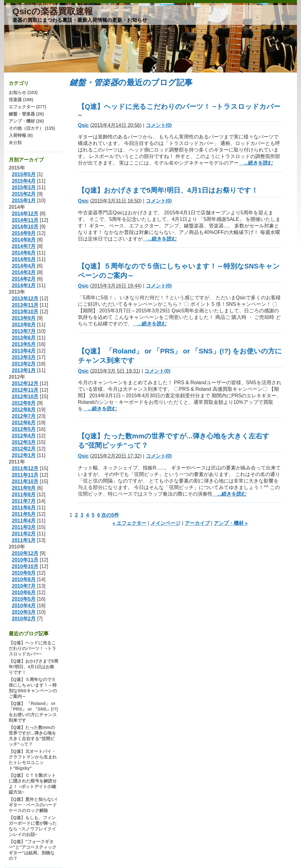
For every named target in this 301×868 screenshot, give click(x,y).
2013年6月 (24, 338)
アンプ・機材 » (231, 523)
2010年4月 (24, 606)
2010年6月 (24, 593)
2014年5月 (24, 259)
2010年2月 (24, 619)
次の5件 (110, 515)
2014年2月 (24, 279)
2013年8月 (24, 325)
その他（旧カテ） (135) (32, 128)
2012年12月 (25, 383)
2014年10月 (25, 227)
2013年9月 (24, 318)
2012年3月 (24, 442)
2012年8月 (24, 410)
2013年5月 (24, 344)
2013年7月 (24, 331)
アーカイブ (197, 523)
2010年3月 (24, 612)
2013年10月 (25, 312)
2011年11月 (25, 475)
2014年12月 (25, 214)
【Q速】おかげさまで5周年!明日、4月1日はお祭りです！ (168, 190)
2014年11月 (25, 220)
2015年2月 (24, 194)
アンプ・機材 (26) (26, 121)
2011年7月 (24, 501)
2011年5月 (24, 514)
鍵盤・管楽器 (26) (26, 114)
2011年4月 (24, 521)
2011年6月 (24, 508)
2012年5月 (24, 429)
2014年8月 (24, 240)
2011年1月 (24, 540)
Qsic (83, 125)
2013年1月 (24, 370)
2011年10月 (25, 481)
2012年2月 (24, 449)
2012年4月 (24, 436)
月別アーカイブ (26, 160)
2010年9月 (24, 573)
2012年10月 (25, 397)
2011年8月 (24, 495)
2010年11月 (25, 560)
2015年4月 (24, 181)
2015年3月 (24, 187)
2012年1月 (24, 455)
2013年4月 (24, 351)
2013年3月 (24, 357)
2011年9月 (24, 488)
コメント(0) (159, 125)
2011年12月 (25, 468)
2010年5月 (24, 599)
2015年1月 (24, 201)
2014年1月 (24, 285)
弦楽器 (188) (21, 100)
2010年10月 (25, 566)
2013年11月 (25, 305)
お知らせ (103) (23, 92)
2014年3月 (24, 272)
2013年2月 (24, 364)
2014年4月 (24, 266)
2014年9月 (24, 233)
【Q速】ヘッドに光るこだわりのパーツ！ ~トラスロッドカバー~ (32, 648)
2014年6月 (24, 253)
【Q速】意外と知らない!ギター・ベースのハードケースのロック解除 (33, 805)
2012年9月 (24, 403)
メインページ (165, 523)
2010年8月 (24, 579)
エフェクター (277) (28, 107)
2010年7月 (24, 586)
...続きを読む (256, 163)
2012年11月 (25, 390)
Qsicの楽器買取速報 (53, 11)
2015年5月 (24, 174)
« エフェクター (129, 523)
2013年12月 (25, 299)
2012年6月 (24, 423)
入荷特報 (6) (21, 135)
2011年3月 (24, 527)
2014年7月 (24, 246)
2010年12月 (25, 553)
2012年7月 (24, 416)
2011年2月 (24, 534)
